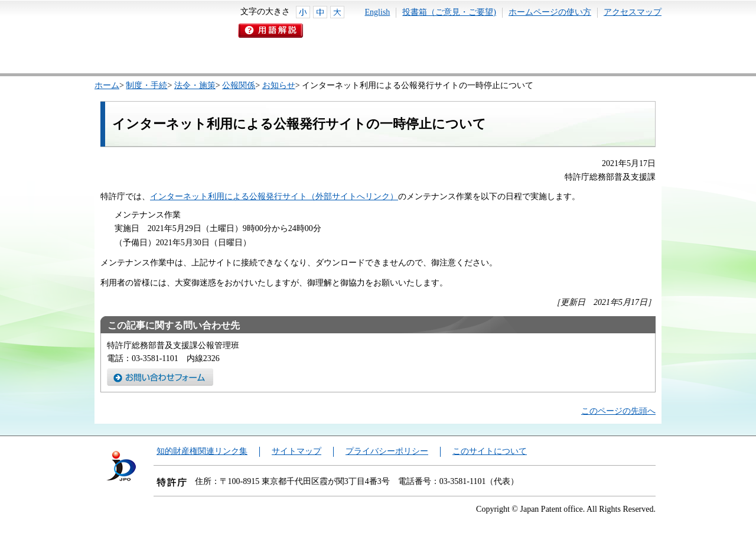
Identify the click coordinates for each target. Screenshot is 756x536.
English (378, 12)
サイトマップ (296, 451)
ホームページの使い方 (550, 12)
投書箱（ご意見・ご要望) (449, 12)
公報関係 (239, 85)
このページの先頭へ (618, 411)
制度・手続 (146, 85)
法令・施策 (195, 85)
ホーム (107, 85)
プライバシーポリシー (387, 451)
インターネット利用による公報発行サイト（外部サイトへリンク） (274, 196)
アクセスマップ (633, 12)
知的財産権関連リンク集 (202, 451)
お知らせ (279, 85)
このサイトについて (490, 451)
